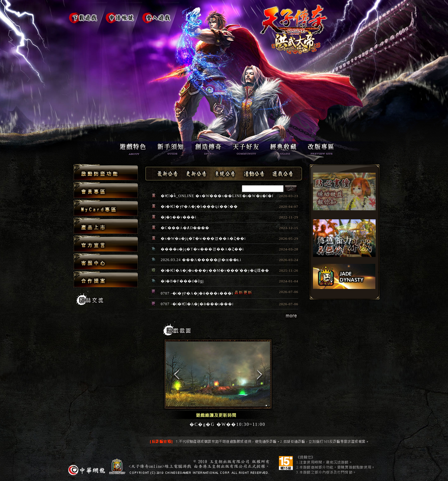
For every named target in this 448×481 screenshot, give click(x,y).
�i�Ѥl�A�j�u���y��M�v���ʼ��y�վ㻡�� (215, 270)
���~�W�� (106, 226)
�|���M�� (106, 190)
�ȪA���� (106, 262)
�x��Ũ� (106, 244)
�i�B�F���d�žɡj (182, 281)
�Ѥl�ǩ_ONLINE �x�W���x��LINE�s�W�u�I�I (217, 196)
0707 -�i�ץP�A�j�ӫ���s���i (197, 293)
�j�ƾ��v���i (179, 217)
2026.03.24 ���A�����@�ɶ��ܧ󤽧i (201, 260)
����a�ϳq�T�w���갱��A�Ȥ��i (202, 249)
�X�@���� (106, 279)
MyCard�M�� (106, 208)
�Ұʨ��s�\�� (106, 173)
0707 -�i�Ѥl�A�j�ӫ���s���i (197, 304)
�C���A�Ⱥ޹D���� (185, 228)
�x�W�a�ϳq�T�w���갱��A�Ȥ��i (203, 238)
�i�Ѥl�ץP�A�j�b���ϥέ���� (199, 207)
